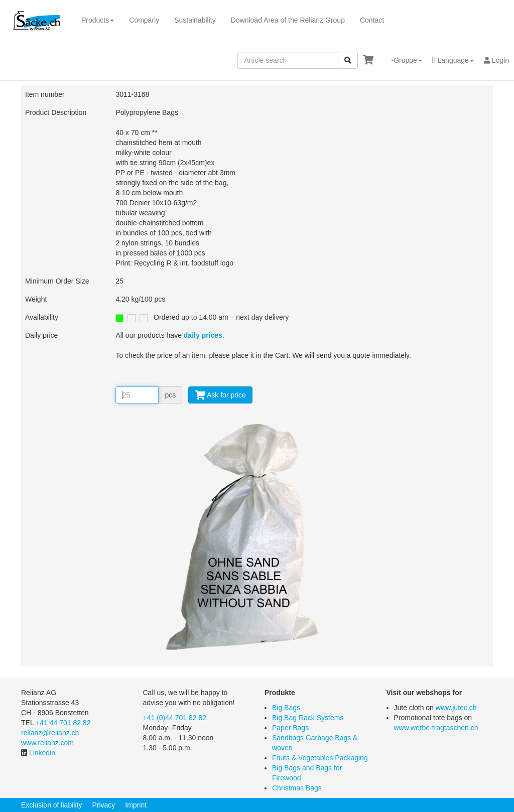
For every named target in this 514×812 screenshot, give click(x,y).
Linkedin (42, 753)
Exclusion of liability (51, 805)
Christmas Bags (297, 788)
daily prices (203, 335)
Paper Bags (290, 728)
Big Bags (286, 708)
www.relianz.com (47, 743)
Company (144, 20)
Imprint (136, 805)
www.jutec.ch (456, 708)
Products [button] (98, 20)
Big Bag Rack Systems (308, 718)
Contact (372, 20)
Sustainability (195, 20)
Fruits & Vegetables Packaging (320, 758)
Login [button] (496, 60)
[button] (403, 60)
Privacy (103, 805)
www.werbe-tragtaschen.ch (436, 728)
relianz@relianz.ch (50, 733)
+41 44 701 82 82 (63, 723)
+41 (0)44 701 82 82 (175, 718)
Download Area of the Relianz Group (288, 20)
